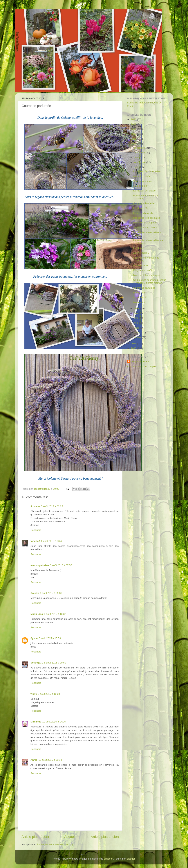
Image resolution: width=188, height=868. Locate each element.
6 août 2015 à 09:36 (51, 593)
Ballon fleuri (140, 293)
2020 (134, 119)
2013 (134, 348)
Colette (35, 593)
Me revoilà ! (140, 302)
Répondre (36, 530)
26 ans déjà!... (141, 253)
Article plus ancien (105, 837)
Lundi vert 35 (140, 208)
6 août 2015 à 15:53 (50, 638)
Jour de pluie (140, 186)
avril (137, 323)
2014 (134, 344)
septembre (140, 162)
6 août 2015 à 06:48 (52, 541)
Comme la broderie (144, 203)
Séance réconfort (143, 181)
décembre (140, 148)
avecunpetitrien (40, 565)
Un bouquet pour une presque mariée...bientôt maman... (150, 281)
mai (136, 318)
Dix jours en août (143, 270)
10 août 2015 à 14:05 (54, 722)
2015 (134, 144)
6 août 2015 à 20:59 (55, 663)
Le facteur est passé (144, 191)
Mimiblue (36, 722)
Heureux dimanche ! (144, 213)
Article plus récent (35, 837)
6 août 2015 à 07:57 (61, 565)
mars (137, 328)
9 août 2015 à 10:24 (49, 694)
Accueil (70, 837)
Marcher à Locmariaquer (147, 275)
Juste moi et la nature (145, 228)
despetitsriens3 (140, 362)
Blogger (131, 859)
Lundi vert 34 (140, 248)
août (137, 167)
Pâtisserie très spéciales (147, 218)
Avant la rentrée (142, 176)
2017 (134, 134)
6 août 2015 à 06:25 (52, 506)
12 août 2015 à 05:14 (50, 760)
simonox (109, 859)
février (138, 332)
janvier (138, 337)
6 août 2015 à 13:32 (55, 614)
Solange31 (37, 663)
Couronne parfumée (144, 288)
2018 (134, 129)
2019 (134, 124)
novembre (140, 153)
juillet (137, 308)
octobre (138, 158)
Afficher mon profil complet (142, 366)
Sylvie (34, 638)
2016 (134, 139)
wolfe (34, 694)
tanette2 (35, 541)
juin (136, 313)
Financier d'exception (145, 223)
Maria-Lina (37, 614)
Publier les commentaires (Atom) (55, 844)
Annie (34, 760)
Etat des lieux (141, 265)
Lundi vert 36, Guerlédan (147, 171)
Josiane (35, 506)
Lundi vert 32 (140, 297)
